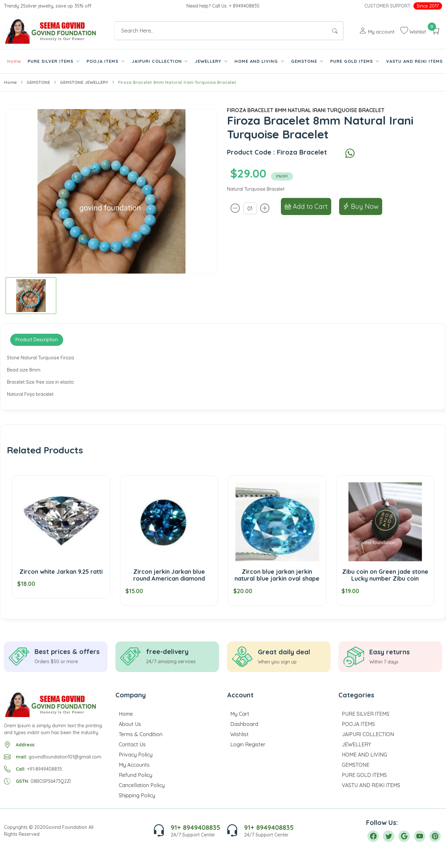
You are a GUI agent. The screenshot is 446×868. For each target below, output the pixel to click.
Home (14, 61)
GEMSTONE (38, 82)
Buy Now (361, 206)
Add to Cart (306, 206)
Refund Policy (136, 775)
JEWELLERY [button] (209, 61)
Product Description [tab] (37, 340)
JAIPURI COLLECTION (368, 734)
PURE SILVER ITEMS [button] (51, 61)
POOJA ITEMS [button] (103, 61)
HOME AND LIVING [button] (257, 61)
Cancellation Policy (142, 785)
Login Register (248, 744)
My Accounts (134, 765)
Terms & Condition (141, 734)
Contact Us (132, 744)
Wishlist (239, 734)
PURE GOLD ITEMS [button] (352, 61)
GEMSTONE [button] (305, 61)
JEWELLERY (356, 744)
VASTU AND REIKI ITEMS (414, 61)
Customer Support (387, 6)
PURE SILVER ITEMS (366, 714)
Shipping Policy (137, 795)
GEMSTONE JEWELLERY (84, 82)
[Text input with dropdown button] (221, 31)
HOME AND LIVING (364, 755)
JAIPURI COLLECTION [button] (158, 61)
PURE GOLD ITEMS (364, 775)
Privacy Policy (136, 755)
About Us (130, 724)
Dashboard (244, 724)
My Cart (240, 714)
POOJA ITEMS (358, 724)
